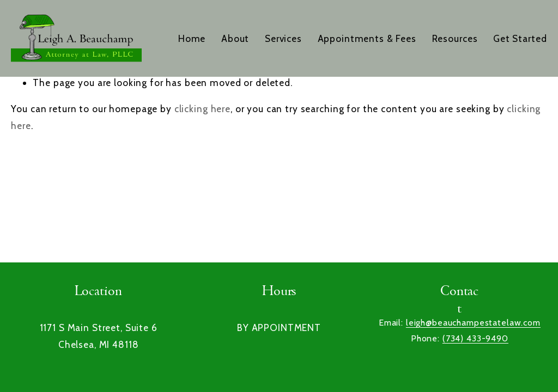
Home (192, 38)
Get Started (520, 38)
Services (283, 38)
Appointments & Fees (367, 38)
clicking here (202, 109)
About (235, 38)
